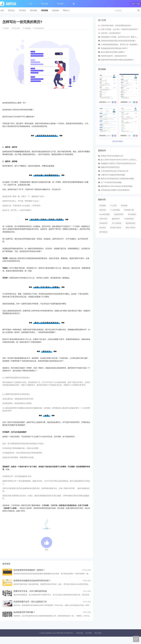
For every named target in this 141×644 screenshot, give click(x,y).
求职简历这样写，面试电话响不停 (114, 56)
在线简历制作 (119, 214)
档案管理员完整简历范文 (110, 167)
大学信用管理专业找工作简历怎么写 (115, 171)
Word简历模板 (105, 214)
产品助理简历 (129, 219)
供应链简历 (103, 223)
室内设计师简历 (116, 228)
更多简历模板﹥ (118, 141)
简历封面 (103, 210)
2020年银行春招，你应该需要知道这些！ (117, 26)
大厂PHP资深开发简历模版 (111, 182)
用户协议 (98, 633)
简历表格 (124, 206)
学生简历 (22, 10)
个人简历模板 (115, 210)
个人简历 (113, 206)
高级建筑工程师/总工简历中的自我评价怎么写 (118, 163)
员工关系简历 (117, 223)
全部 (2, 10)
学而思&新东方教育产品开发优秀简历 (115, 190)
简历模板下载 (129, 210)
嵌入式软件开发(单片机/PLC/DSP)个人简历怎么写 (120, 160)
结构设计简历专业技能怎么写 (112, 156)
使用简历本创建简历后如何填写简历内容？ (32, 581)
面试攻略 (33, 10)
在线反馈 (80, 633)
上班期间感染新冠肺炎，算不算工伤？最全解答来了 (121, 45)
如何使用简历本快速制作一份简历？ (29, 570)
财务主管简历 (131, 228)
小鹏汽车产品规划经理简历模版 (113, 175)
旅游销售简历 (131, 223)
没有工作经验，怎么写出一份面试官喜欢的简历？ (120, 29)
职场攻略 (55, 10)
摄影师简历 (116, 219)
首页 (31, 4)
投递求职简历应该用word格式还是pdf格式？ (118, 60)
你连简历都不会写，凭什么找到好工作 (30, 602)
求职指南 (45, 10)
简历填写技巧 (40, 28)
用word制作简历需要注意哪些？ (113, 52)
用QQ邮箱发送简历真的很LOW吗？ (115, 48)
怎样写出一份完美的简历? (111, 33)
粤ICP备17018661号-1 (65, 633)
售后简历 (103, 228)
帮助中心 (66, 10)
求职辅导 (60, 4)
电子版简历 (132, 214)
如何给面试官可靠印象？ (24, 612)
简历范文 (11, 10)
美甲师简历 (103, 232)
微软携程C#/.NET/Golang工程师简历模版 (117, 186)
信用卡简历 (103, 219)
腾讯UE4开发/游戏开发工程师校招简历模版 (117, 179)
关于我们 (89, 633)
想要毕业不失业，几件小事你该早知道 (30, 591)
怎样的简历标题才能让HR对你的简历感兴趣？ (118, 41)
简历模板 (45, 4)
